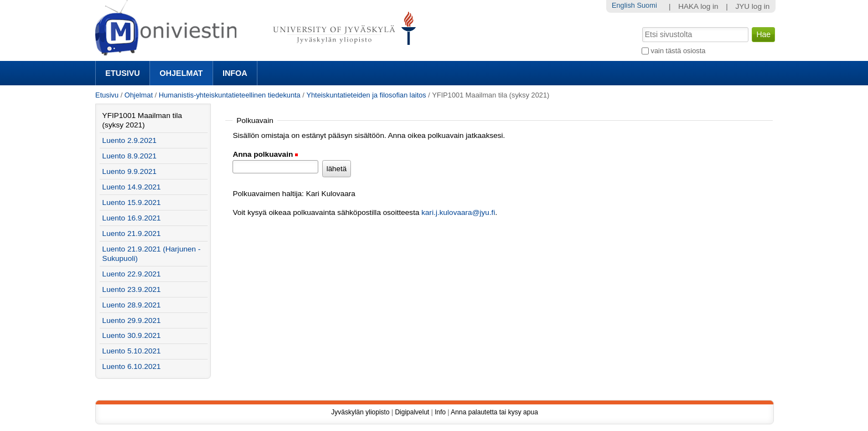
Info (440, 412)
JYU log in (752, 6)
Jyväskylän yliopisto (360, 412)
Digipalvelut (412, 412)
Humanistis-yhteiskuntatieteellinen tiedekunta (230, 95)
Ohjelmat (181, 73)
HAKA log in (698, 6)
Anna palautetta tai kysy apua (494, 412)
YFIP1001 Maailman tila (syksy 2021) (142, 120)
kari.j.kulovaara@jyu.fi (458, 212)
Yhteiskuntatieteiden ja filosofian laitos (366, 95)
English (623, 5)
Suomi (647, 5)
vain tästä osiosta (678, 51)
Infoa (235, 73)
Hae (641, 26)
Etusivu (122, 73)
